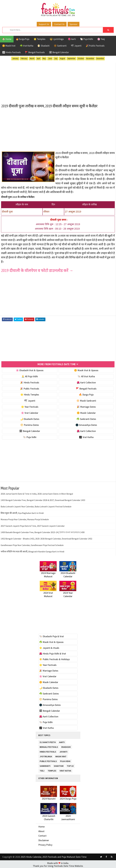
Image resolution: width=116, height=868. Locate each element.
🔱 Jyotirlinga (57, 39)
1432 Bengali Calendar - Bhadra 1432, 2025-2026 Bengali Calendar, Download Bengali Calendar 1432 (46, 538)
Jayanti (63, 750)
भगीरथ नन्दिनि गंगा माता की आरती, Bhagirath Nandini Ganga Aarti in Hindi (32, 551)
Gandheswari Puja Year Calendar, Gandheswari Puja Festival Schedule (32, 544)
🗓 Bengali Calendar (59, 52)
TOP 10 (70, 765)
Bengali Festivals (49, 746)
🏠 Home (7, 39)
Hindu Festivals (48, 750)
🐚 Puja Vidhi (87, 39)
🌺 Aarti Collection (86, 382)
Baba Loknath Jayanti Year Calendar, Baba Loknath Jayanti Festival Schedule (36, 506)
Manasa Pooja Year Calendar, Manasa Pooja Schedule (25, 519)
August (62, 59)
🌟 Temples (40, 39)
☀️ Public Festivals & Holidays (54, 659)
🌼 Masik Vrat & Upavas (86, 370)
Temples (52, 769)
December (100, 59)
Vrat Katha (65, 769)
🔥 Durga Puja (86, 394)
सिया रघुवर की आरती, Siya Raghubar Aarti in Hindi (22, 512)
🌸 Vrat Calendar (30, 412)
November (90, 59)
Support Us (44, 24)
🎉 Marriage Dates (86, 406)
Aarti (62, 741)
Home (41, 826)
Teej (42, 769)
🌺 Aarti (72, 39)
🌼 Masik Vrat (9, 46)
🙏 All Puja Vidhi (30, 376)
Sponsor (74, 24)
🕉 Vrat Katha (86, 436)
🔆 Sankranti (60, 46)
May (44, 59)
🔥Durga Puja (22, 39)
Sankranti (45, 765)
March (32, 59)
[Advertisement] (58, 82)
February (24, 59)
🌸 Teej (101, 39)
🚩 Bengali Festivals (35, 52)
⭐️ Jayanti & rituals (49, 647)
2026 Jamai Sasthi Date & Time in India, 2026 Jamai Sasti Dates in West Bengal (37, 493)
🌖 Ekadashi (43, 46)
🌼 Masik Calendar (86, 412)
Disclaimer (44, 840)
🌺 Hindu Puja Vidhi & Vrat (53, 653)
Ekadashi (66, 746)
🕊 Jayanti (76, 46)
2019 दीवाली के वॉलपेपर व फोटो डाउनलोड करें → (37, 270)
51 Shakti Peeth (48, 741)
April (38, 59)
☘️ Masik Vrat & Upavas (51, 641)
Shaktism (59, 765)
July (56, 59)
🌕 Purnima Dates (30, 424)
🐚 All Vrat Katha (86, 376)
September (71, 59)
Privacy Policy (45, 844)
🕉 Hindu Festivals (11, 52)
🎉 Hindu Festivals (30, 382)
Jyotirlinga (46, 755)
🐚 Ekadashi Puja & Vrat (51, 636)
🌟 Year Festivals (30, 406)
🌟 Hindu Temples (30, 394)
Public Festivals (48, 760)
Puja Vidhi (65, 760)
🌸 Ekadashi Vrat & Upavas (30, 370)
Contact (42, 835)
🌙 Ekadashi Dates (30, 418)
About (41, 830)
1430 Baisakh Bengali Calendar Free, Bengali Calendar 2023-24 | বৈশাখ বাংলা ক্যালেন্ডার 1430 (43, 532)
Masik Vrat (61, 755)
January (15, 59)
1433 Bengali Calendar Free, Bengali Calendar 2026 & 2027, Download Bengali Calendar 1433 (43, 499)
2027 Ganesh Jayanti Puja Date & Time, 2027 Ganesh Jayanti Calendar (33, 525)
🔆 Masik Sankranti (86, 400)
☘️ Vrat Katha (26, 46)
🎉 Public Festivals (95, 46)
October (81, 59)
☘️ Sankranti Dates (86, 418)
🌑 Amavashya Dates (86, 424)
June (50, 59)
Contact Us (59, 24)
